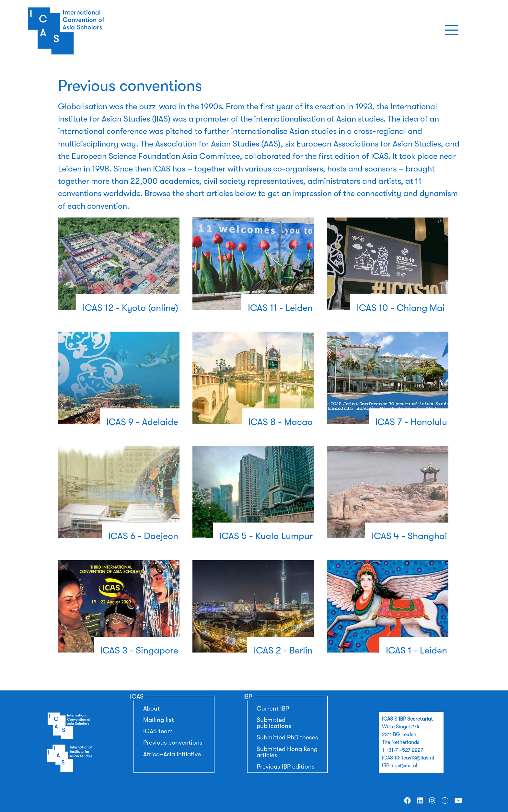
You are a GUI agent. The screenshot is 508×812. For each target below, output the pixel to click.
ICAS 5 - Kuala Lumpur (266, 536)
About (151, 709)
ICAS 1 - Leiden (416, 650)
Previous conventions (173, 743)
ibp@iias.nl (405, 766)
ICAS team (158, 731)
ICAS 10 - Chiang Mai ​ (402, 308)
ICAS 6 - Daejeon (143, 536)
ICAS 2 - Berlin (283, 650)
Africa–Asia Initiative (172, 754)
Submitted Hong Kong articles (287, 752)
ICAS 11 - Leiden (280, 308)
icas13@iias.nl (418, 758)
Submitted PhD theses (287, 737)
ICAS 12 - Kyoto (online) (130, 308)
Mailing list (159, 720)
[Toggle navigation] (452, 30)
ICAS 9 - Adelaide (142, 422)
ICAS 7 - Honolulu (411, 422)
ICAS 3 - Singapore (139, 650)
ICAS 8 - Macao (280, 422)
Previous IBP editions (286, 767)
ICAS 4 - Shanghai (409, 536)
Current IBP (273, 709)
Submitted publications (274, 723)
